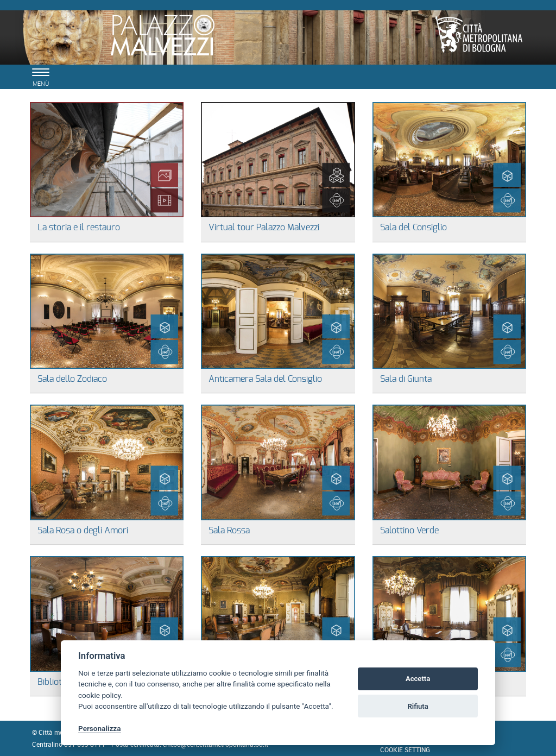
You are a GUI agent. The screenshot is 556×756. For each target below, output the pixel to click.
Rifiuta (418, 706)
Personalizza (100, 728)
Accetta (418, 679)
